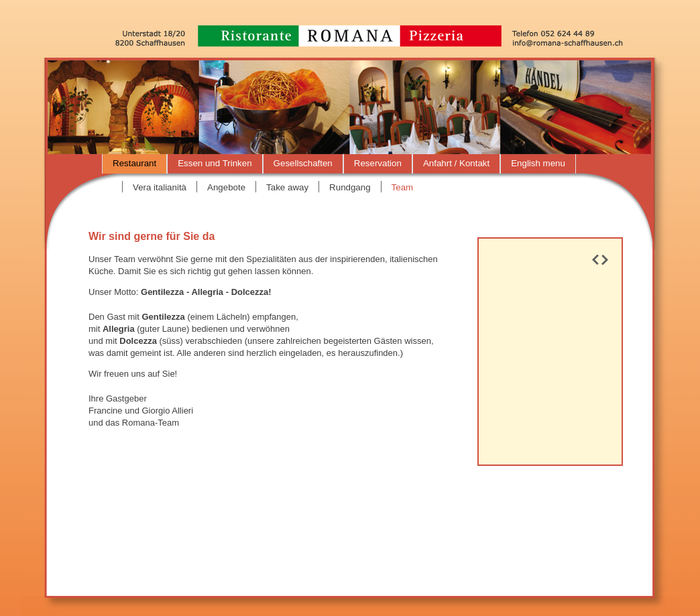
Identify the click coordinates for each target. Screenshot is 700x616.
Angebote (226, 187)
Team (403, 187)
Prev (595, 260)
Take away (287, 187)
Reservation (378, 163)
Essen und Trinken (215, 163)
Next (605, 260)
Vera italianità (160, 187)
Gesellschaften (303, 163)
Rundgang (350, 187)
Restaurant (134, 163)
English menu (538, 163)
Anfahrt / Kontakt (456, 163)
